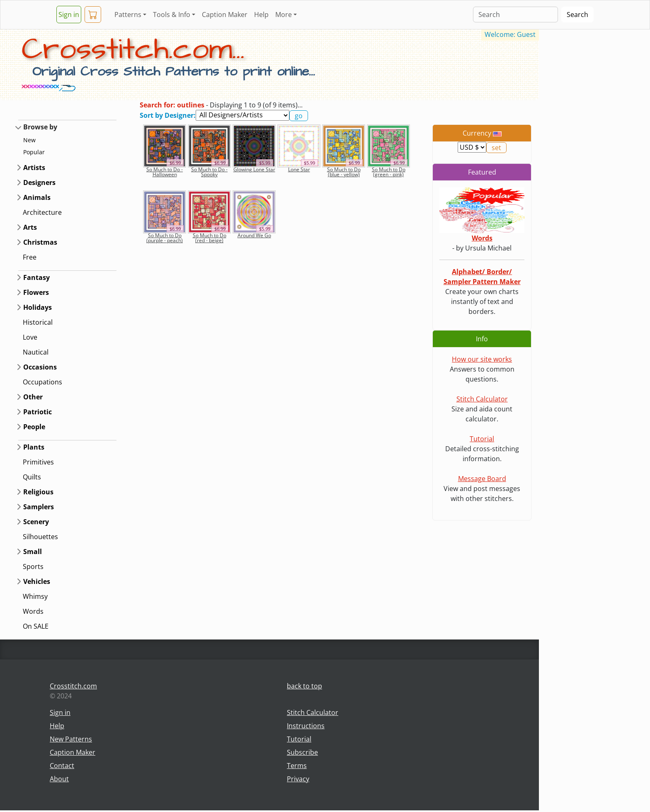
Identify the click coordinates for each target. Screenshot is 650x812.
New (29, 140)
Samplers (39, 507)
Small (33, 552)
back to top (304, 686)
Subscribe (302, 752)
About (59, 779)
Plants (34, 447)
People (34, 427)
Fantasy (36, 277)
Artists (34, 168)
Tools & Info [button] (172, 15)
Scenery (36, 522)
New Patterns (71, 739)
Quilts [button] (32, 477)
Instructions (306, 726)
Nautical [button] (36, 352)
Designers (39, 182)
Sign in (69, 15)
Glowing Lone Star (254, 169)
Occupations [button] (42, 382)
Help (261, 15)
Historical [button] (38, 322)
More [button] (284, 15)
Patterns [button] (128, 15)
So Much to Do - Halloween (165, 172)
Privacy (298, 779)
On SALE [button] (36, 626)
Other (33, 397)
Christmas (40, 242)
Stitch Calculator (482, 399)
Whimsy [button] (35, 596)
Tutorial (482, 439)
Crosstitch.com (73, 686)
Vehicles (37, 581)
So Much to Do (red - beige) (210, 238)
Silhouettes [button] (40, 537)
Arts (30, 227)
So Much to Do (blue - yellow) (344, 172)
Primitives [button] (38, 462)
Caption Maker (225, 15)
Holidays (38, 307)
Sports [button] (33, 566)
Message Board (482, 479)
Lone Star (299, 169)
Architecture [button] (42, 212)
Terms (297, 766)
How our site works (482, 359)
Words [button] (33, 611)
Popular (34, 152)
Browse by (40, 127)
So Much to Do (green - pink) (389, 172)
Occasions (40, 367)
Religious (38, 492)
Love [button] (30, 337)
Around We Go (254, 235)
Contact (62, 766)
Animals (37, 197)
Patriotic (38, 412)
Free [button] (30, 257)
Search (577, 15)
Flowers (36, 292)
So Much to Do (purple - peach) (165, 238)
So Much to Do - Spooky (209, 172)
